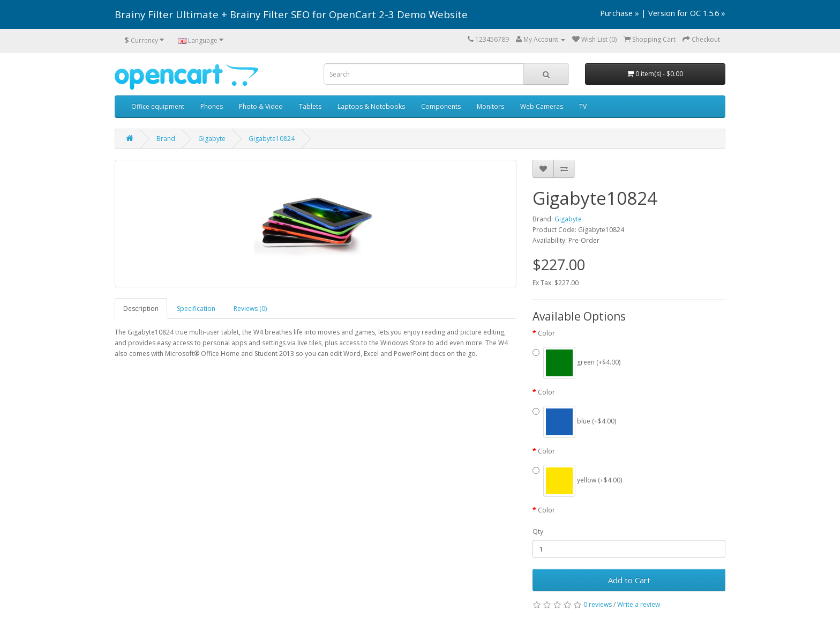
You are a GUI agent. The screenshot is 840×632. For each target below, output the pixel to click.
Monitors (490, 106)
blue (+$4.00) (574, 422)
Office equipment (158, 106)
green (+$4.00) (576, 363)
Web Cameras (542, 106)
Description (141, 308)
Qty (538, 531)
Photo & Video (261, 106)
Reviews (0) (250, 308)
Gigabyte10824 (272, 139)
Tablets (310, 106)
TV (583, 106)
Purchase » (620, 13)
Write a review (639, 604)
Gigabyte (212, 139)
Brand (166, 139)
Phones (212, 106)
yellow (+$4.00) (577, 481)
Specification (196, 308)
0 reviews (598, 604)
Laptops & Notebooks (371, 106)
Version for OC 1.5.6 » (687, 13)
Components (441, 106)
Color (546, 333)
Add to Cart (629, 580)
